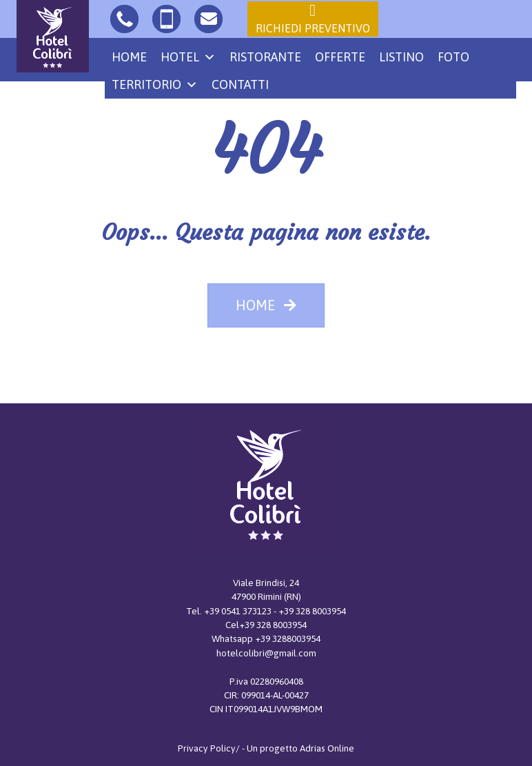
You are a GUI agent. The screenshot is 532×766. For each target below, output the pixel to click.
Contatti (240, 84)
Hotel (188, 57)
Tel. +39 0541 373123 (230, 611)
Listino (401, 57)
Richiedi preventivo (313, 18)
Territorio (155, 85)
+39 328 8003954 (312, 611)
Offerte (340, 57)
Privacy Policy (207, 748)
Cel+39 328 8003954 (266, 625)
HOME (266, 305)
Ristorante (265, 57)
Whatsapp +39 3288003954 (266, 638)
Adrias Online (327, 748)
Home (129, 57)
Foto (453, 57)
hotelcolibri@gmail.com (266, 653)
